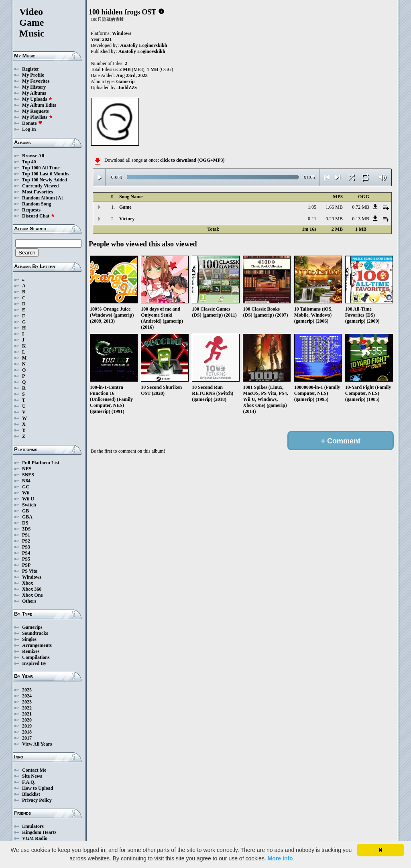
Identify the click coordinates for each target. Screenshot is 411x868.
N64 (26, 481)
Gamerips (32, 627)
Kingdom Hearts (39, 832)
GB (25, 511)
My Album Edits (39, 105)
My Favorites (36, 81)
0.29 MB (334, 219)
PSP (26, 565)
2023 (27, 702)
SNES (28, 475)
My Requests (35, 111)
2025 (27, 690)
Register (31, 69)
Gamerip (125, 81)
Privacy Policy (37, 800)
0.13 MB (361, 219)
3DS (26, 529)
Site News (32, 776)
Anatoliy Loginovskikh (143, 45)
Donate (32, 123)
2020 (27, 720)
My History (34, 87)
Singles (29, 639)
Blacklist (31, 794)
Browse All (33, 156)
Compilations (36, 657)
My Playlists (38, 117)
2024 (27, 696)
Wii (26, 493)
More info (280, 858)
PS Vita (30, 571)
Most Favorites (38, 192)
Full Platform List (41, 463)
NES (27, 469)
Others (29, 601)
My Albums (34, 93)
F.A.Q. (29, 782)
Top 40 (29, 162)
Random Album (39, 198)
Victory (127, 219)
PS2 (26, 541)
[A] (60, 198)
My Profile (33, 75)
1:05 (312, 207)
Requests (31, 210)
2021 (27, 714)
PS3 (26, 547)
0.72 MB (361, 207)
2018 (27, 732)
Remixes (31, 651)
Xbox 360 (32, 589)
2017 (27, 738)
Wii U (28, 499)
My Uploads (37, 99)
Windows (32, 577)
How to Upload (38, 788)
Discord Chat (39, 216)
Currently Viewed (40, 186)
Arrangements (37, 645)
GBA (27, 517)
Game (125, 207)
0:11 (312, 219)
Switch (29, 505)
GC (26, 487)
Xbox (27, 583)
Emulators (33, 826)
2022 (27, 708)
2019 (27, 726)
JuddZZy (128, 87)
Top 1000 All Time (41, 168)
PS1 (26, 535)
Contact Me (34, 770)
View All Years (37, 744)
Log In (29, 129)
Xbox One (33, 595)
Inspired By (34, 663)
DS (25, 523)
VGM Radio (35, 838)
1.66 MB (334, 207)
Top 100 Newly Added (45, 180)
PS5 (26, 559)
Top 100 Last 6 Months (46, 174)
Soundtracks (35, 633)
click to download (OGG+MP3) (192, 160)
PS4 (26, 553)
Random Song (37, 204)
